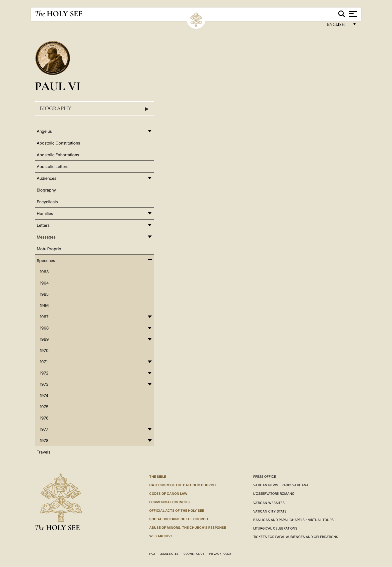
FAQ (152, 554)
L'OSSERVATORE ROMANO (274, 493)
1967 (44, 317)
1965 (44, 294)
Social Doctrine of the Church (179, 519)
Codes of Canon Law (168, 493)
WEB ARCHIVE (161, 536)
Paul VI (58, 86)
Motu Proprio (49, 249)
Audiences (46, 178)
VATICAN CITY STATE (270, 511)
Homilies (45, 213)
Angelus (44, 131)
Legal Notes (169, 554)
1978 (44, 440)
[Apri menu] (352, 14)
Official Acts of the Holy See (177, 510)
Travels (43, 452)
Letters (43, 225)
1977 (44, 429)
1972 (44, 373)
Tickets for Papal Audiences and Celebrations (296, 537)
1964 (44, 283)
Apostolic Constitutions (58, 143)
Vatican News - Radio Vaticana (281, 485)
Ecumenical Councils (169, 502)
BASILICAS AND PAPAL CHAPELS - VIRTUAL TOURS (293, 520)
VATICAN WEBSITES (269, 503)
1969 (44, 339)
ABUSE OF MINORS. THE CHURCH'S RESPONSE (188, 527)
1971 (44, 362)
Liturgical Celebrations (275, 528)
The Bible (158, 476)
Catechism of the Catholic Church (182, 485)
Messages (46, 237)
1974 (44, 395)
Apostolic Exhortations (58, 155)
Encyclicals (47, 202)
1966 (44, 305)
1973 (44, 384)
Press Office (265, 476)
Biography (94, 108)
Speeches (46, 260)
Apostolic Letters (52, 166)
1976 (44, 418)
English (338, 26)
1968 (44, 328)
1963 (44, 272)
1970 (44, 350)
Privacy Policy (220, 554)
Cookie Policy (194, 554)
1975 (44, 407)
